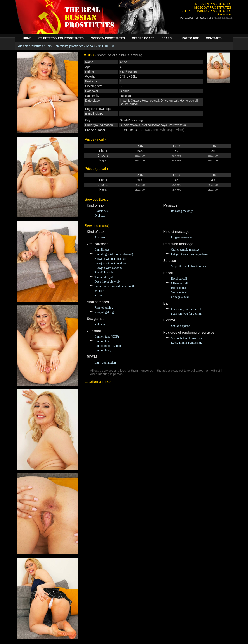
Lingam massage (181, 237)
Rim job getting (104, 312)
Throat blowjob (104, 277)
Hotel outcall (179, 279)
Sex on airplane (181, 326)
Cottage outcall (180, 297)
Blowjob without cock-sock (112, 259)
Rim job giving (104, 308)
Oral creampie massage (185, 250)
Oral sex (100, 216)
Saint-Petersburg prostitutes (64, 46)
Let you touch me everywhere (189, 254)
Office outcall (179, 283)
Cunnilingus (102, 250)
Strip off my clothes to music (189, 266)
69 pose (99, 291)
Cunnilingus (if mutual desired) (114, 254)
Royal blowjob (104, 272)
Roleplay (100, 324)
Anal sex (100, 237)
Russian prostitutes (30, 46)
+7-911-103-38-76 (131, 130)
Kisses (99, 295)
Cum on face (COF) (107, 337)
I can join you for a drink (186, 314)
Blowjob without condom (110, 263)
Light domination (105, 363)
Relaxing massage (182, 211)
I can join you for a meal (186, 309)
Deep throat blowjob (107, 282)
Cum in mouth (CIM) (108, 346)
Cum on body (103, 350)
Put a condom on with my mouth (115, 286)
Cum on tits (102, 341)
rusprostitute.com (224, 18)
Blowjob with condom (108, 268)
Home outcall (179, 288)
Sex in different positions (186, 338)
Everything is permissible (187, 343)
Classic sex (101, 211)
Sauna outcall (179, 292)
